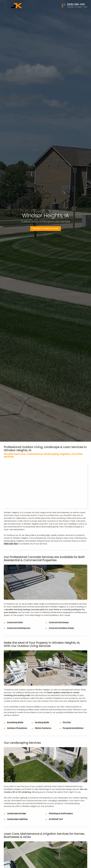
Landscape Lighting (17, 819)
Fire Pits (67, 722)
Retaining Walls (15, 722)
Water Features (43, 728)
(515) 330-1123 (11, 544)
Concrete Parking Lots (19, 628)
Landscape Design (17, 813)
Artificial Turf (56, 819)
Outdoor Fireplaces (17, 728)
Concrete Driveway (59, 622)
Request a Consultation (46, 229)
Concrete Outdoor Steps (61, 628)
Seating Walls (42, 722)
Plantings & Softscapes (61, 813)
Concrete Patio (15, 622)
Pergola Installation (73, 728)
